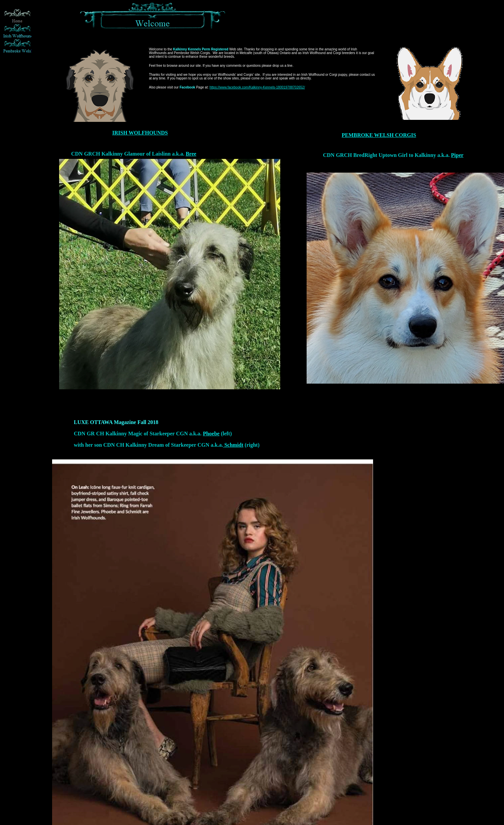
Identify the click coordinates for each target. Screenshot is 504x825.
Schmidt (233, 445)
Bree (191, 154)
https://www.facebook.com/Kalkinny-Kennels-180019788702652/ (257, 87)
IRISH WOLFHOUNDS (140, 133)
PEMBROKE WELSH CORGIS (379, 135)
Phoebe (211, 434)
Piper (457, 155)
